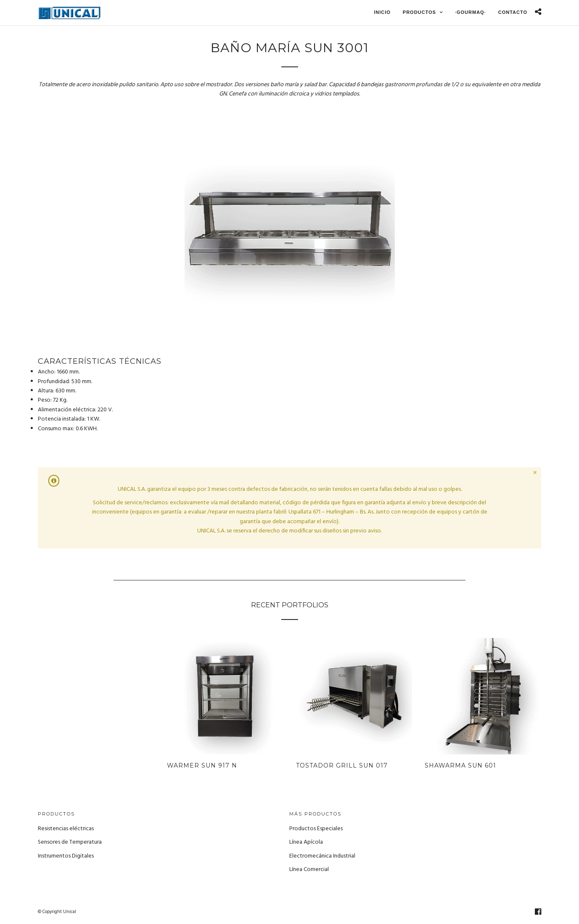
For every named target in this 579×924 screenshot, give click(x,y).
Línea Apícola (306, 842)
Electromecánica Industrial (322, 856)
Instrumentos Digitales (66, 856)
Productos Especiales (316, 829)
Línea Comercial (309, 870)
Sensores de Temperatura (70, 842)
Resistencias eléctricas (66, 829)
